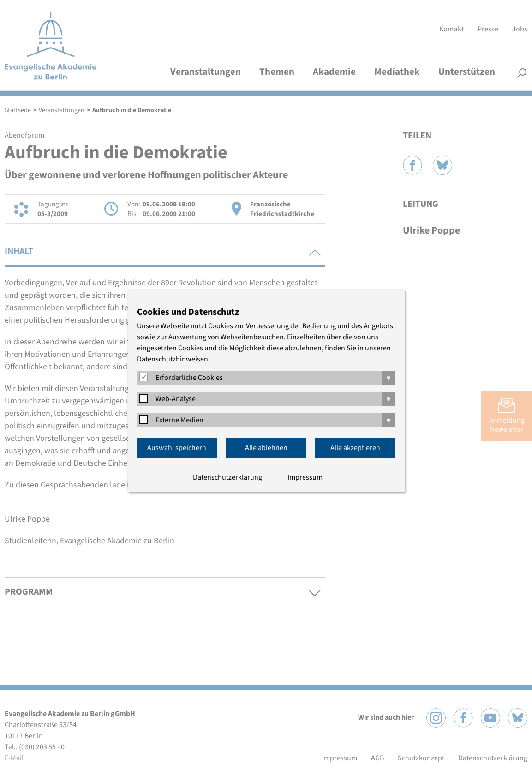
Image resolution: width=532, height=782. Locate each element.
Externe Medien (179, 420)
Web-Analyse (176, 399)
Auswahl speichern (177, 448)
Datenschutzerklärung (227, 477)
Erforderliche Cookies (189, 378)
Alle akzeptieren (355, 448)
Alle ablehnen (266, 448)
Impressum (305, 477)
